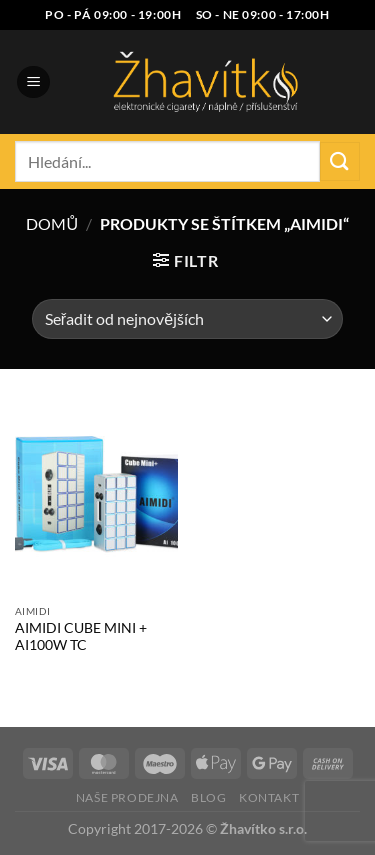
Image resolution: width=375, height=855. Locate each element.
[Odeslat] (340, 161)
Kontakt (269, 797)
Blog (208, 797)
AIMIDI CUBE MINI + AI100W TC (81, 637)
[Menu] (33, 82)
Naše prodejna (127, 797)
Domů (52, 223)
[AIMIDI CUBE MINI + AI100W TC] (96, 496)
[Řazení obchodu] (187, 319)
